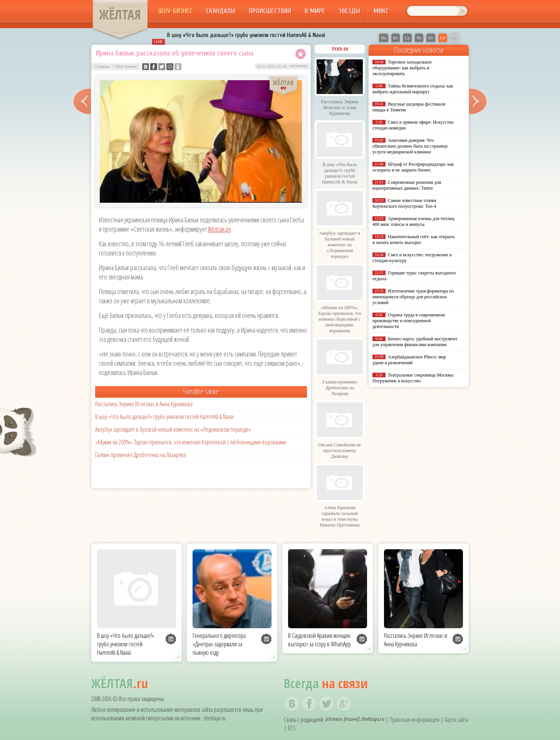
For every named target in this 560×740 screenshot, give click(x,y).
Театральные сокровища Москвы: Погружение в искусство (413, 378)
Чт (419, 38)
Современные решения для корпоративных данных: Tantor (407, 185)
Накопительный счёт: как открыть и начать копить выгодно (414, 240)
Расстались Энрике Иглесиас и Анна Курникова (144, 404)
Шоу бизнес (126, 66)
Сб (443, 38)
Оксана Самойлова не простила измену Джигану (340, 451)
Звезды (349, 11)
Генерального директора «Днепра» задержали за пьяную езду (219, 644)
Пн (384, 38)
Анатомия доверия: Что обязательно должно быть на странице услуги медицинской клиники (410, 146)
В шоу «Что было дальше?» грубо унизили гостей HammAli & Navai (246, 35)
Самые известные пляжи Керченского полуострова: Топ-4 (404, 203)
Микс (381, 11)
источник (299, 66)
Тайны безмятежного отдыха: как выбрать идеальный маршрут (413, 89)
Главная (102, 66)
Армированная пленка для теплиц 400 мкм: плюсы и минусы (413, 221)
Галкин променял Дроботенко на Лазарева (141, 455)
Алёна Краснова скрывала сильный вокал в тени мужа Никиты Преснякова (340, 516)
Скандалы (221, 11)
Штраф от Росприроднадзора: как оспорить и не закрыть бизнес (413, 167)
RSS (292, 728)
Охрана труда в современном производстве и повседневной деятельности (409, 321)
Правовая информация (414, 720)
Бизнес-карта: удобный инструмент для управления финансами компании (415, 342)
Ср (407, 38)
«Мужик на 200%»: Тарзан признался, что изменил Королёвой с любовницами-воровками (190, 442)
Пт (431, 38)
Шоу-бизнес (175, 11)
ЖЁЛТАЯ (120, 15)
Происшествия (270, 11)
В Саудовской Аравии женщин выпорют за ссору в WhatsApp (319, 640)
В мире (315, 11)
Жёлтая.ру (220, 229)
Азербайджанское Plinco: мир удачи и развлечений (409, 360)
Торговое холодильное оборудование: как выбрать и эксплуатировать (402, 68)
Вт (396, 38)
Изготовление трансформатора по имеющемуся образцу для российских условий (413, 297)
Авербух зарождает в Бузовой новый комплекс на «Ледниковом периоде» (173, 429)
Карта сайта (456, 720)
